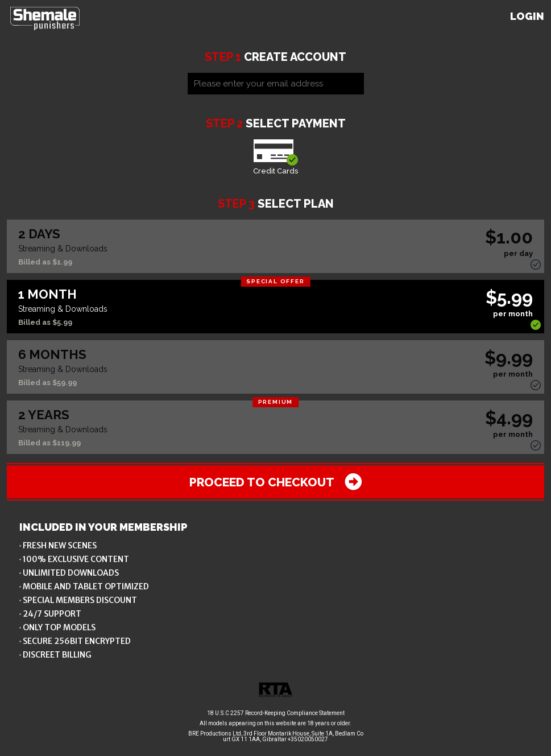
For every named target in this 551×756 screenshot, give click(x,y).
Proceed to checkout (276, 482)
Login (527, 16)
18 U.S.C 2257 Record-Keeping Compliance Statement (276, 713)
